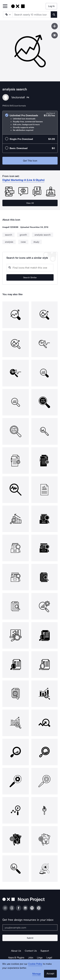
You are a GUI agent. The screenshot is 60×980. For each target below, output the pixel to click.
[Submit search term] (54, 15)
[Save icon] (55, 26)
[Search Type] (8, 15)
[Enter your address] (30, 928)
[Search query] (30, 268)
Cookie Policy (35, 964)
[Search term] (32, 15)
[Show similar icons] (55, 35)
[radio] (30, 123)
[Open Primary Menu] (5, 6)
